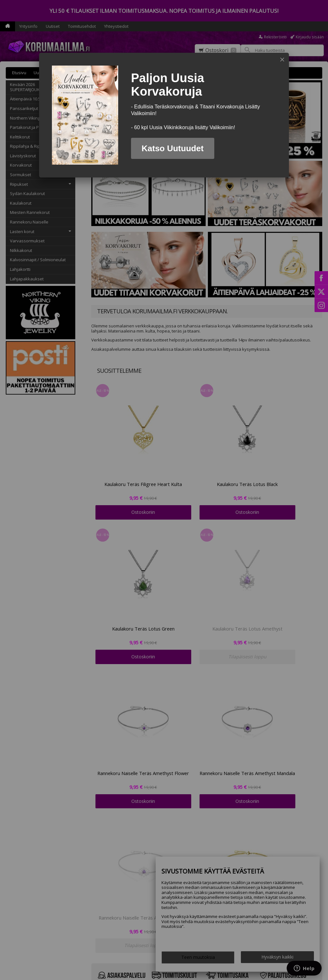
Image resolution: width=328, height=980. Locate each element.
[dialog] (164, 115)
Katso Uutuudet (173, 148)
